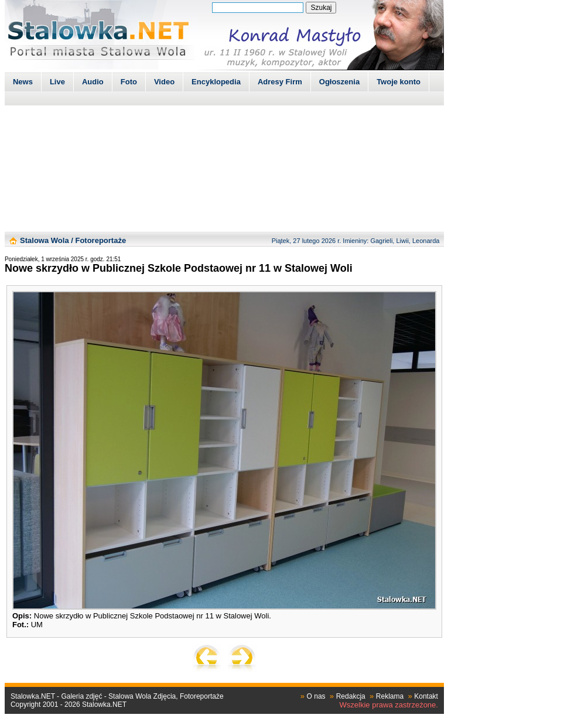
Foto (129, 82)
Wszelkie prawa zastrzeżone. (389, 705)
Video (164, 82)
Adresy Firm (280, 82)
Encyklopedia (216, 82)
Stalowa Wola (45, 240)
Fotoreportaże (100, 240)
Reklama (390, 696)
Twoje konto (399, 82)
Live (57, 82)
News (23, 82)
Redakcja (351, 696)
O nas (316, 696)
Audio (93, 82)
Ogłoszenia (339, 82)
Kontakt (426, 696)
